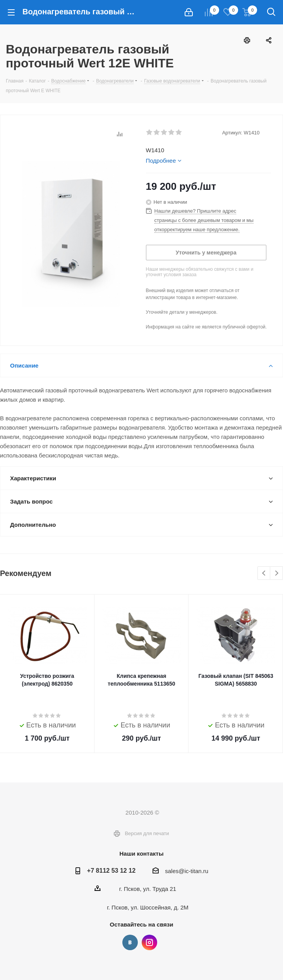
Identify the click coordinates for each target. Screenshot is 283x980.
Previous (264, 573)
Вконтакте (130, 942)
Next (277, 573)
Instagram (149, 942)
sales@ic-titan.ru (187, 871)
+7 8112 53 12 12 (111, 870)
